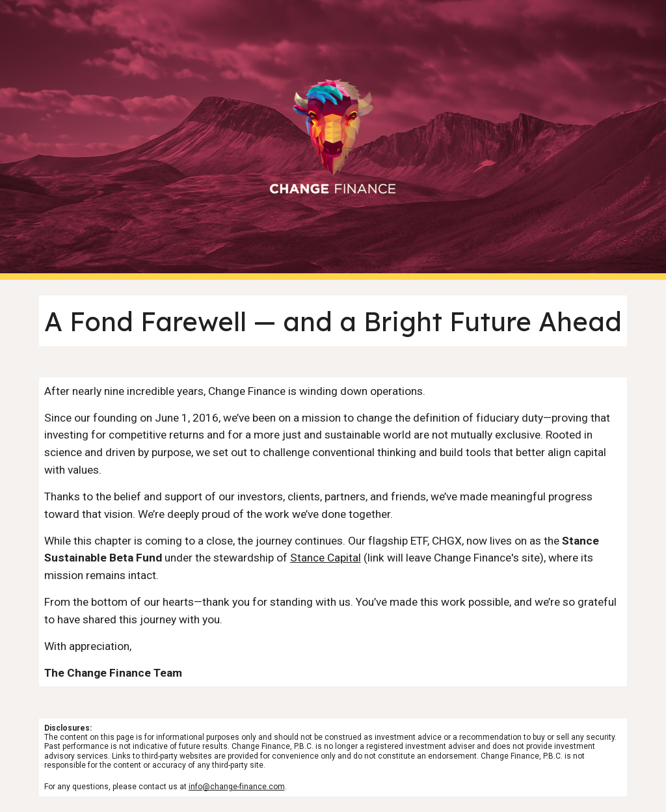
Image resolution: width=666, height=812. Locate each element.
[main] (333, 321)
